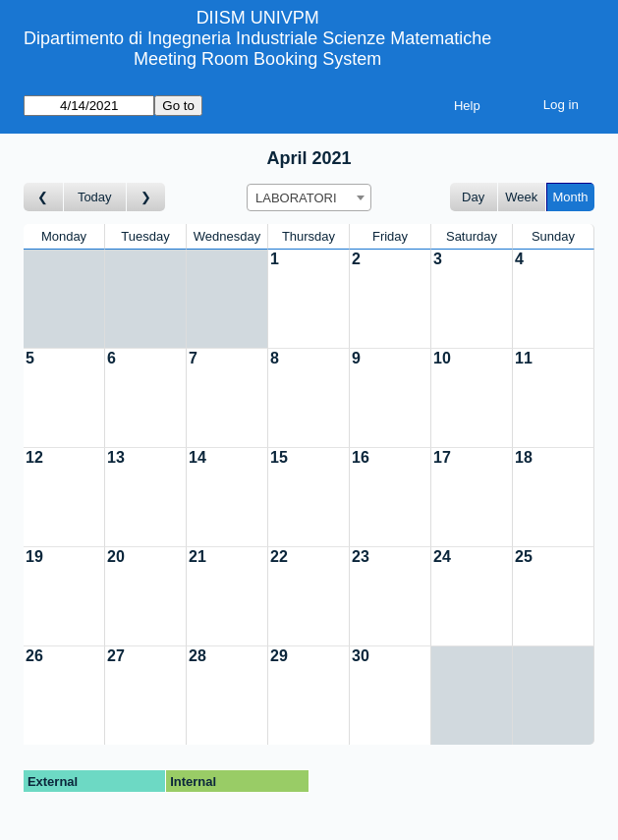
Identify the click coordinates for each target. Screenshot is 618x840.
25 (524, 557)
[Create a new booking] (309, 299)
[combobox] (309, 197)
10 (442, 358)
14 (197, 457)
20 (116, 557)
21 (197, 557)
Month (570, 197)
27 (116, 656)
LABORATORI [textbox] (296, 198)
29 (279, 656)
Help (467, 106)
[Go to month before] (44, 197)
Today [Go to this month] (95, 197)
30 (361, 656)
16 (361, 457)
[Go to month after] (146, 197)
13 (116, 457)
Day (473, 197)
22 (279, 557)
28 (197, 656)
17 (442, 457)
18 (524, 457)
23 (361, 557)
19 (34, 557)
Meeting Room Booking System (257, 59)
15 (279, 457)
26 (34, 656)
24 (442, 557)
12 (34, 457)
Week (521, 197)
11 (524, 358)
